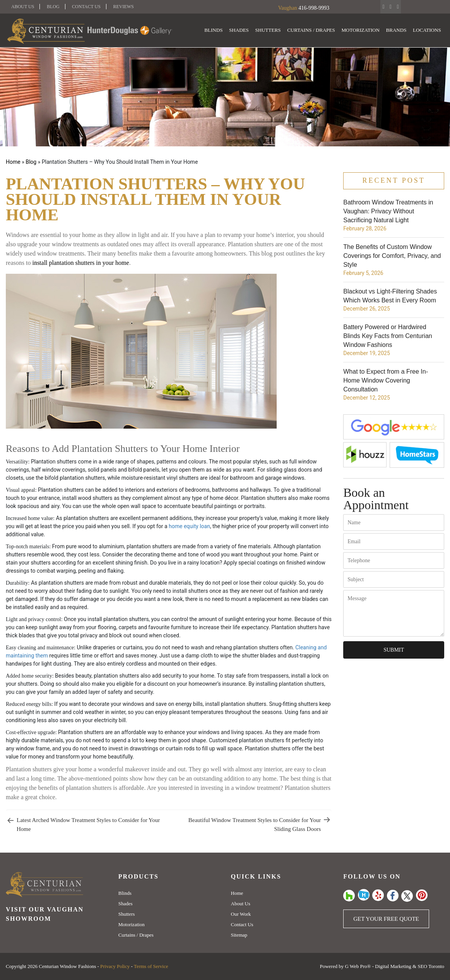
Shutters (270, 30)
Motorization (361, 30)
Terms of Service (151, 966)
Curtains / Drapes (312, 30)
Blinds (216, 30)
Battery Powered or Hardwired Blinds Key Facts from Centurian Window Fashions (388, 336)
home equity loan (189, 526)
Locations (427, 30)
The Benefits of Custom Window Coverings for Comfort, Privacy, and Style (392, 256)
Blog (53, 7)
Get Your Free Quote (386, 919)
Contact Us (86, 7)
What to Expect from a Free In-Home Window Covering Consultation (386, 380)
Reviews (123, 7)
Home (13, 162)
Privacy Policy (115, 966)
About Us (23, 7)
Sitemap (239, 935)
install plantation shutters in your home (80, 263)
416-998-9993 (314, 8)
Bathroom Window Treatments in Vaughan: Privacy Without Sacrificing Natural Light (388, 211)
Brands (397, 30)
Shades (241, 30)
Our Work (241, 914)
